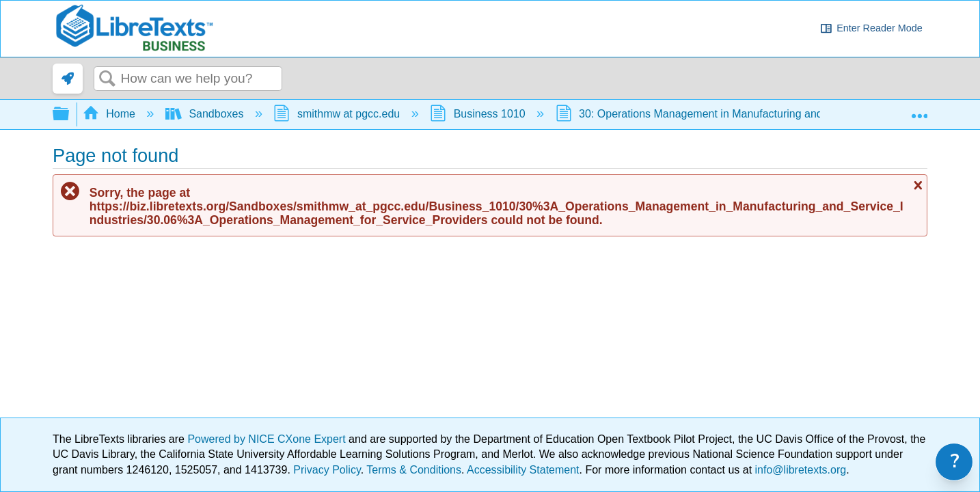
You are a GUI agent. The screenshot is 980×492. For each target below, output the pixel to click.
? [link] (955, 462)
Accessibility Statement (523, 470)
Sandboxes (206, 114)
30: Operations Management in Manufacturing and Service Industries (736, 114)
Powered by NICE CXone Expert (268, 439)
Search (107, 79)
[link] (68, 79)
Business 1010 (479, 114)
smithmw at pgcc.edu (338, 114)
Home (111, 114)
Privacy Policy (327, 470)
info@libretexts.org (799, 470)
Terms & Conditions (414, 470)
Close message (916, 185)
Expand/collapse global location (919, 110)
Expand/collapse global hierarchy (70, 114)
